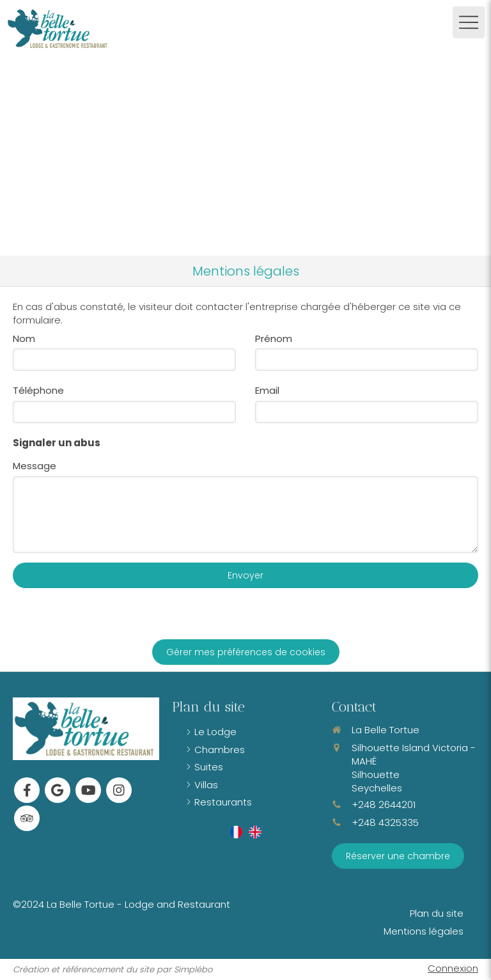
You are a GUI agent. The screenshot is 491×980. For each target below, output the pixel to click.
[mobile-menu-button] (469, 22)
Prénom (274, 338)
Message (35, 466)
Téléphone (38, 390)
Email (267, 390)
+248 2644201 (384, 805)
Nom (24, 338)
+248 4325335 (385, 822)
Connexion (453, 968)
